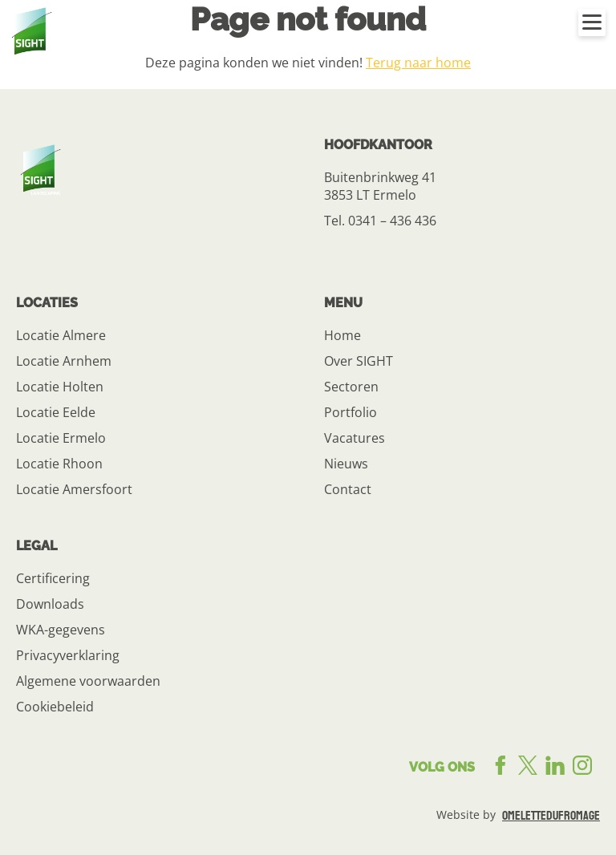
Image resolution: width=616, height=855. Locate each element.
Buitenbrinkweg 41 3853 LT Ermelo (380, 186)
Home (342, 335)
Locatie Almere (61, 335)
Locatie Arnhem (64, 361)
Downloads (50, 604)
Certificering (53, 578)
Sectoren (351, 387)
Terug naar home (418, 63)
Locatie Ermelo (61, 438)
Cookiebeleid (55, 707)
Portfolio (351, 412)
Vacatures (355, 438)
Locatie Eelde (56, 412)
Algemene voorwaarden (88, 681)
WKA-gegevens (61, 630)
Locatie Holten (60, 387)
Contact (348, 489)
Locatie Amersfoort (74, 489)
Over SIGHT (359, 361)
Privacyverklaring (68, 655)
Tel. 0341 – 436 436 (380, 221)
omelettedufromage (551, 816)
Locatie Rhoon (59, 464)
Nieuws (346, 464)
